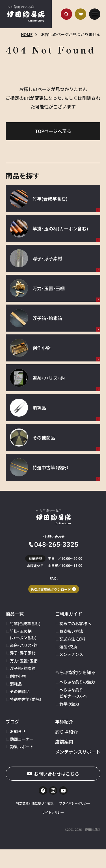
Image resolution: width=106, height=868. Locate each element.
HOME (27, 34)
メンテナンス (71, 654)
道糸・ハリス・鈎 (24, 645)
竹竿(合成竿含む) (25, 623)
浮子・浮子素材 (23, 653)
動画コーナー (22, 739)
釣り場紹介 (66, 732)
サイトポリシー (53, 812)
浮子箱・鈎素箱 (23, 668)
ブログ (12, 722)
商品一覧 (15, 614)
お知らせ (18, 731)
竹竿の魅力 (69, 704)
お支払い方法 (71, 631)
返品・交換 (68, 647)
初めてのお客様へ (75, 623)
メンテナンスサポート (78, 752)
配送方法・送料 (72, 639)
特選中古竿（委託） (26, 699)
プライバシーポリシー (75, 803)
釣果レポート (22, 747)
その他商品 (20, 691)
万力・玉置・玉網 (24, 661)
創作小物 (18, 676)
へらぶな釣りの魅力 (77, 682)
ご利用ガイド (69, 614)
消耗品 (16, 684)
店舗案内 (64, 742)
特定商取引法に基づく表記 (35, 803)
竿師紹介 (64, 722)
